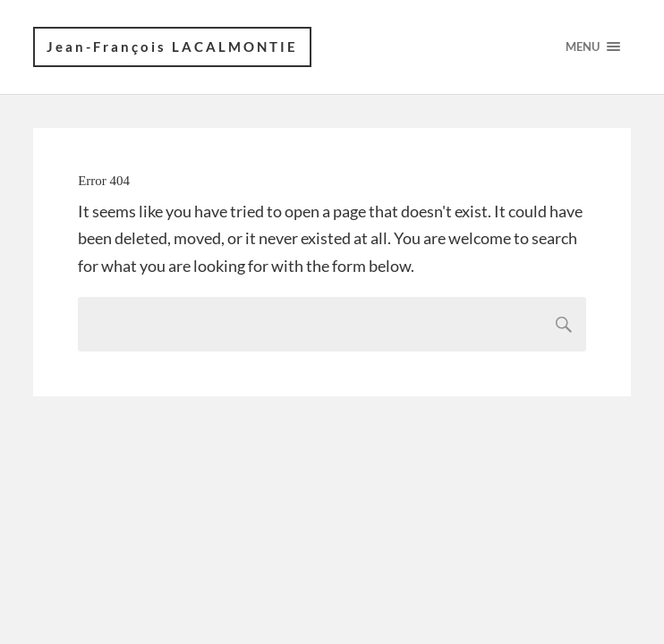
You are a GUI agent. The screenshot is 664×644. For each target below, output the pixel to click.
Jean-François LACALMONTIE (172, 47)
